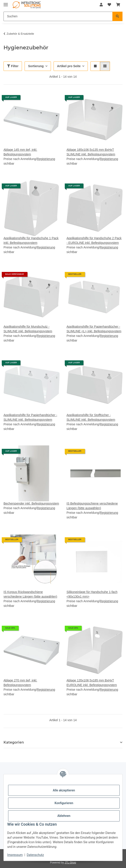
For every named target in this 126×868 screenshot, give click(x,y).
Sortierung (36, 66)
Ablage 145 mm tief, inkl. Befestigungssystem (20, 152)
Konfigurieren (64, 803)
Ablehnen (64, 816)
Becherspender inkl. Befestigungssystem (31, 503)
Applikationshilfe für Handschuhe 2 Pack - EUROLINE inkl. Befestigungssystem (94, 240)
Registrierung (46, 159)
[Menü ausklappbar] (6, 3)
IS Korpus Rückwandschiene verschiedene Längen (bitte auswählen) (30, 594)
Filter (13, 66)
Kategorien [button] (14, 742)
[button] (101, 5)
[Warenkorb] (118, 5)
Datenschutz (35, 855)
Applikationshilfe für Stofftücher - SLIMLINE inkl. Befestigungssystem (91, 417)
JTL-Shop (70, 863)
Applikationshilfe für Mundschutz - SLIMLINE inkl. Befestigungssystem (28, 329)
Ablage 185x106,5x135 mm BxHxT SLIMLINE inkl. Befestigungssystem (91, 152)
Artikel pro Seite (69, 66)
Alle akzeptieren (64, 790)
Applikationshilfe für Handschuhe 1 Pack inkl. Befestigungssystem (31, 240)
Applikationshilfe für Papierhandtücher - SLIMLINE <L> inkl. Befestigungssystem (94, 329)
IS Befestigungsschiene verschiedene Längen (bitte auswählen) (92, 506)
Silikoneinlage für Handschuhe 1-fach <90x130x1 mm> (92, 594)
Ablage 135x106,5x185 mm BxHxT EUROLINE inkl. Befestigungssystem (92, 683)
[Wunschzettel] (109, 5)
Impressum (15, 855)
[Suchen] (58, 16)
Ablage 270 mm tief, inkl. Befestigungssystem (20, 683)
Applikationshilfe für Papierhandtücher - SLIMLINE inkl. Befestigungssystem (30, 417)
